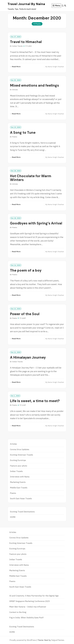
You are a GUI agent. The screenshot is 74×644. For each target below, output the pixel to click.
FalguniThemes (58, 640)
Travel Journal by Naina (26, 4)
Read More (16, 67)
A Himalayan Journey (28, 357)
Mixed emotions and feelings (34, 85)
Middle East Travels (19, 488)
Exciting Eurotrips (18, 460)
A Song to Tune (23, 133)
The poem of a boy (26, 270)
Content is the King (18, 612)
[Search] (65, 6)
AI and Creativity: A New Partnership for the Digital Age (34, 596)
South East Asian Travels (21, 498)
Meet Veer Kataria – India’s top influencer (28, 607)
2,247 (24, 405)
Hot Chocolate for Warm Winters (31, 178)
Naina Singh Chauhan (56, 67)
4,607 (24, 318)
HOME (13, 517)
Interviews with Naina (20, 477)
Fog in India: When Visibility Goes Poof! (27, 618)
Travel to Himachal (26, 42)
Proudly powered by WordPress (23, 640)
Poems (15, 137)
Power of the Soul (25, 314)
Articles (15, 90)
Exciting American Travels (21, 455)
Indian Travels (18, 46)
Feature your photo (19, 466)
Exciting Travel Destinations (22, 512)
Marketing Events (18, 482)
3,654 (29, 46)
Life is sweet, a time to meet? (35, 401)
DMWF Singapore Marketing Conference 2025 (30, 601)
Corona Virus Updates (20, 449)
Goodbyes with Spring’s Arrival (36, 223)
